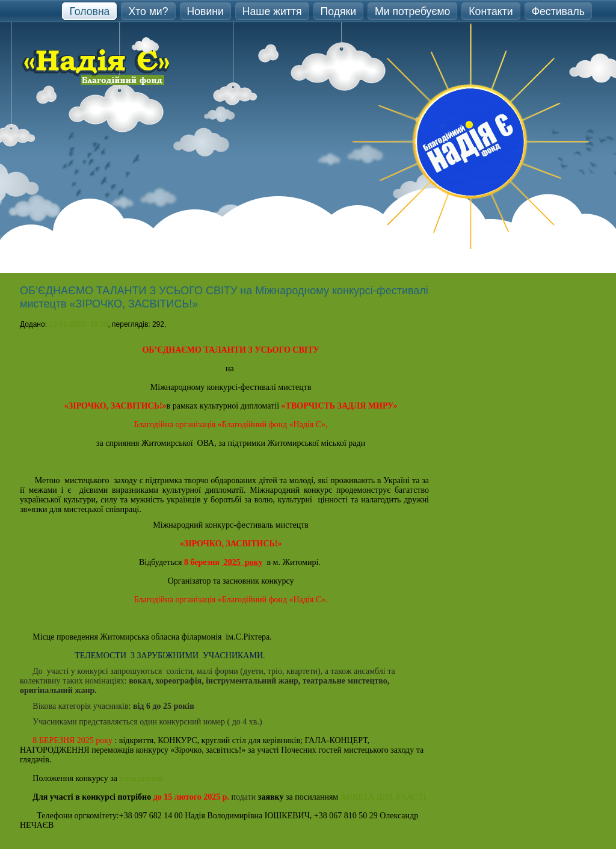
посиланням (142, 778)
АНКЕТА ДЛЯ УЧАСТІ (383, 797)
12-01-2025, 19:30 (78, 324)
